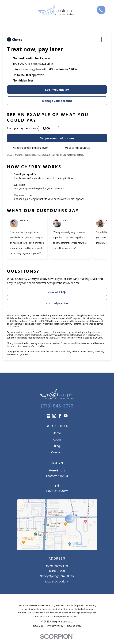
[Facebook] (60, 416)
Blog (57, 446)
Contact (57, 452)
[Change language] (104, 39)
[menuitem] (38, 626)
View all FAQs (57, 292)
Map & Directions (57, 582)
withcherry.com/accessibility (30, 346)
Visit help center (57, 303)
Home (57, 433)
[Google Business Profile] (48, 416)
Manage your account (57, 101)
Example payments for (22, 128)
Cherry (32, 279)
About (57, 440)
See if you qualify (57, 90)
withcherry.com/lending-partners (23, 335)
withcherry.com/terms (55, 335)
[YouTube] (66, 416)
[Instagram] (54, 416)
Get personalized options (57, 138)
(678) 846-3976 (57, 406)
